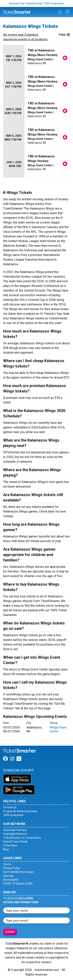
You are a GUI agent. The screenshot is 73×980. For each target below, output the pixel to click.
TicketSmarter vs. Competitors (22, 838)
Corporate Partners (15, 830)
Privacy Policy (11, 868)
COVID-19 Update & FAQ (18, 884)
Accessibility (11, 880)
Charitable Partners (15, 834)
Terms (7, 864)
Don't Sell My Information (18, 872)
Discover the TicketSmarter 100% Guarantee (36, 3)
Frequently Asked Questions (20, 811)
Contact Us (10, 807)
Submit (10, 932)
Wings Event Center (58, 729)
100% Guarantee (13, 815)
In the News (10, 845)
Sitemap (8, 876)
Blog (6, 849)
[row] (36, 58)
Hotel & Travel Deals (15, 842)
